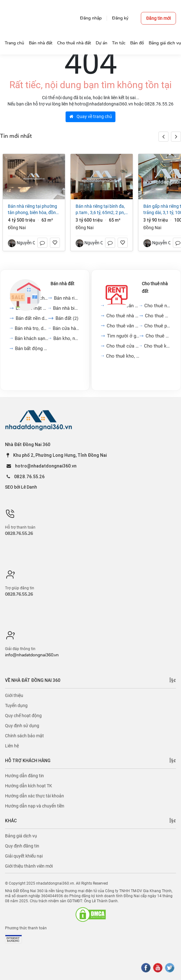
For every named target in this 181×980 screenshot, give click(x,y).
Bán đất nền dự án (32, 318)
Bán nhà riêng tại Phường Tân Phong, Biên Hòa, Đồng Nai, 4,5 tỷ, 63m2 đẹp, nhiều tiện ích (34, 210)
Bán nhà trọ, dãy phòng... (32, 328)
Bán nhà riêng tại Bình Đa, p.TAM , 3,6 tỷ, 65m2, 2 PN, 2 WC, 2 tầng (100, 210)
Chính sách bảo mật (24, 736)
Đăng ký (120, 18)
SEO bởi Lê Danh (21, 487)
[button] (176, 137)
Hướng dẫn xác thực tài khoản (35, 796)
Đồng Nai (17, 228)
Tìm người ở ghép (123, 336)
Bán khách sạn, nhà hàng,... (32, 338)
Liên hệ (12, 746)
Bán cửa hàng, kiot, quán (66, 328)
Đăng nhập (91, 18)
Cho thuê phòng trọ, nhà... (158, 326)
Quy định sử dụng (22, 726)
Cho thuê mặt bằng (158, 316)
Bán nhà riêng (67, 298)
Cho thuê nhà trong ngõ (158, 306)
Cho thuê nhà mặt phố (123, 316)
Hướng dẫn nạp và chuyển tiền (35, 806)
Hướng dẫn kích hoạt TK (29, 786)
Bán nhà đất (62, 284)
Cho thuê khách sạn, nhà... (158, 346)
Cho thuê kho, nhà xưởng (123, 356)
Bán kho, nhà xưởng (67, 338)
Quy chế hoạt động (23, 716)
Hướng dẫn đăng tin (24, 776)
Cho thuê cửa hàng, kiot (123, 346)
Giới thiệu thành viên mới (29, 866)
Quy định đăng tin (22, 846)
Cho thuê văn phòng (123, 326)
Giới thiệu (14, 695)
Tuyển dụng (16, 705)
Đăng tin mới (158, 18)
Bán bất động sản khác (32, 348)
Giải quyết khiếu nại (24, 856)
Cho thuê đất (158, 336)
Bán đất (67, 318)
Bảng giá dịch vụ (21, 836)
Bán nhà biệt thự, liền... (67, 308)
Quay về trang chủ (91, 116)
